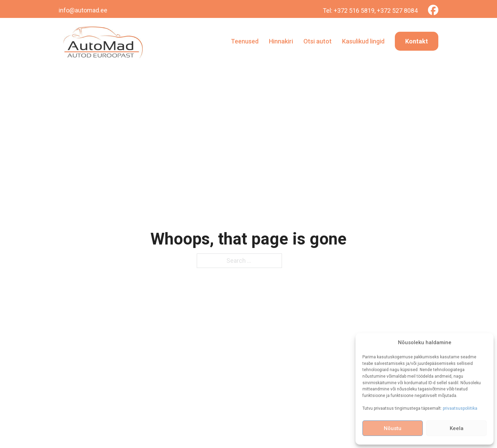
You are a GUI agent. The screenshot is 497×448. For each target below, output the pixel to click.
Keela (457, 428)
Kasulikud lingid (363, 41)
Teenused (245, 41)
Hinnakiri (281, 41)
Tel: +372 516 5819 (349, 11)
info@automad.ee (83, 10)
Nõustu (393, 428)
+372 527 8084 (397, 11)
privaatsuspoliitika (460, 408)
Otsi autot (318, 41)
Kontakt (417, 41)
